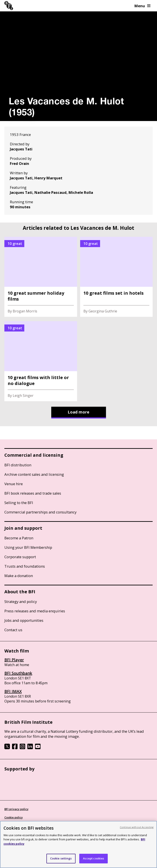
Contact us (13, 630)
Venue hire (14, 484)
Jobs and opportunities (24, 620)
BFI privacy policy (16, 809)
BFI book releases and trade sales (33, 493)
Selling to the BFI (19, 503)
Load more (78, 412)
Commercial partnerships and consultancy (40, 512)
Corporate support (20, 557)
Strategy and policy (21, 602)
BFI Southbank (18, 673)
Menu (142, 6)
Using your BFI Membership (28, 547)
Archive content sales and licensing (34, 474)
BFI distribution (18, 465)
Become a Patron (19, 538)
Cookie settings (61, 858)
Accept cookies (94, 858)
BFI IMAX (13, 691)
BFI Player (14, 660)
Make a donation (19, 576)
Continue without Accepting (137, 827)
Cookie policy (14, 817)
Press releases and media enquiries (35, 611)
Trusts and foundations (25, 566)
